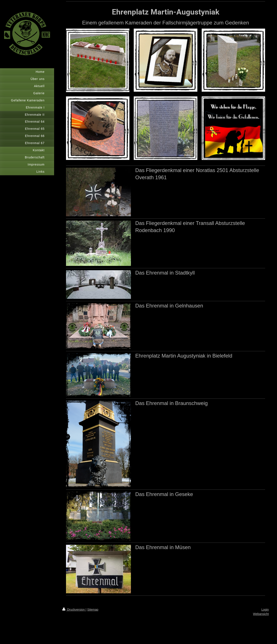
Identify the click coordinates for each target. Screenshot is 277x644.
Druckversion (74, 610)
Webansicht (261, 614)
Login (265, 610)
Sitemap (93, 610)
